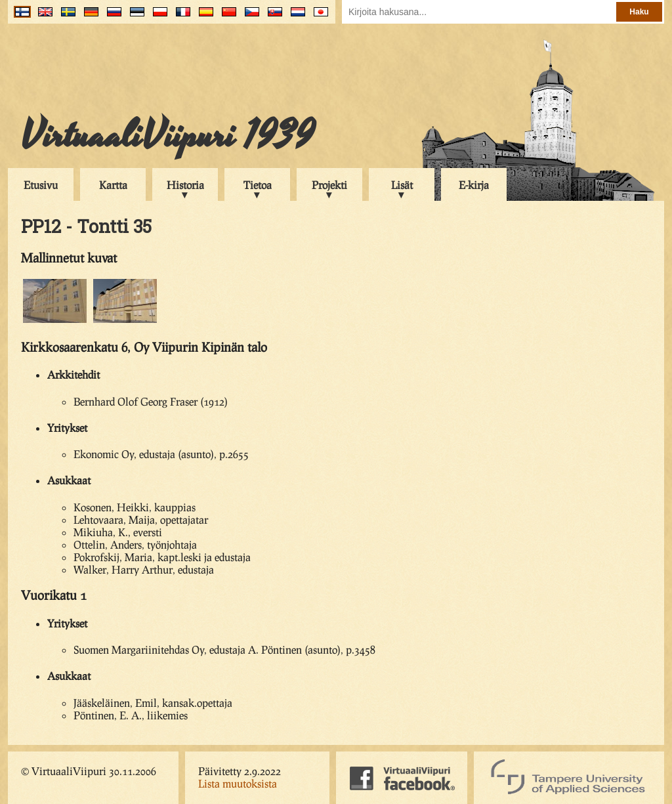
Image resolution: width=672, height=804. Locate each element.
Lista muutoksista (238, 783)
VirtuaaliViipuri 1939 (168, 136)
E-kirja (474, 185)
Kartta (113, 185)
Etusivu (41, 185)
